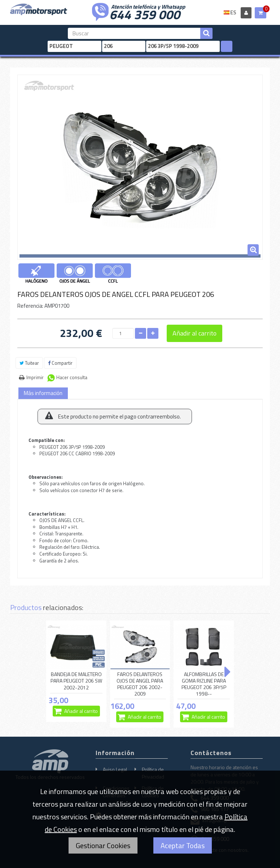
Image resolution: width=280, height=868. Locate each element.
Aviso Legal (115, 769)
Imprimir (35, 377)
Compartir (60, 363)
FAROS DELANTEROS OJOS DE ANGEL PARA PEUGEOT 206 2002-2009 (140, 684)
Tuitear (29, 363)
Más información (43, 393)
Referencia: (30, 306)
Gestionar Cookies (103, 845)
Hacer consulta (72, 377)
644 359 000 (145, 14)
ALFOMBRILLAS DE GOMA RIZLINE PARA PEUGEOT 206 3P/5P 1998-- (204, 684)
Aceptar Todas (183, 845)
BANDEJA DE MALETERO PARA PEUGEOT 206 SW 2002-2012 (76, 681)
